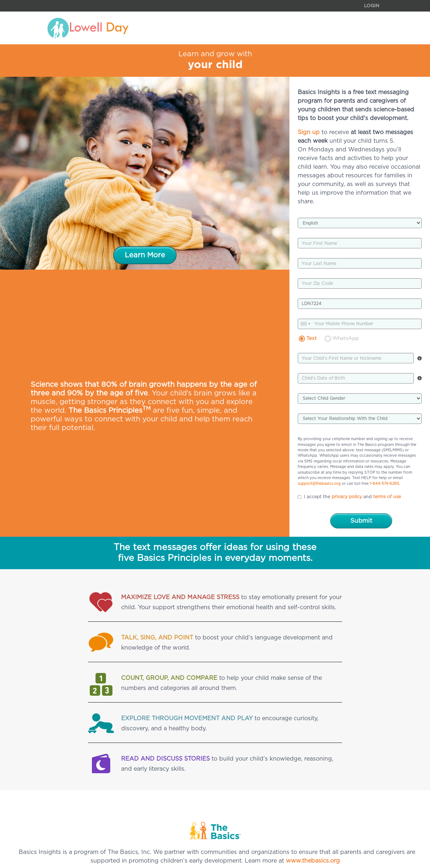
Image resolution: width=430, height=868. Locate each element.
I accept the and (349, 497)
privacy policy (347, 497)
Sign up (309, 132)
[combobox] (306, 324)
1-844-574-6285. (385, 484)
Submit (361, 521)
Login (372, 6)
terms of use (387, 497)
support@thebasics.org (319, 484)
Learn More (145, 255)
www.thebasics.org (313, 861)
